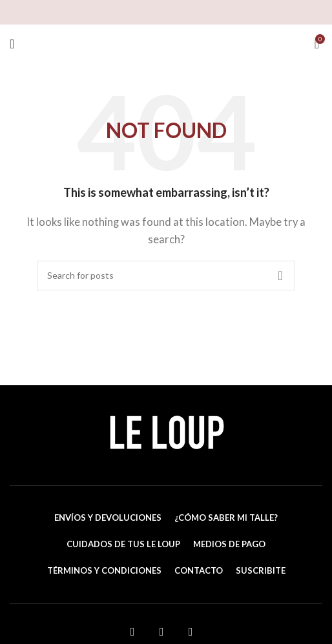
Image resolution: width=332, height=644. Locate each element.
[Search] (166, 276)
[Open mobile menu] (12, 44)
